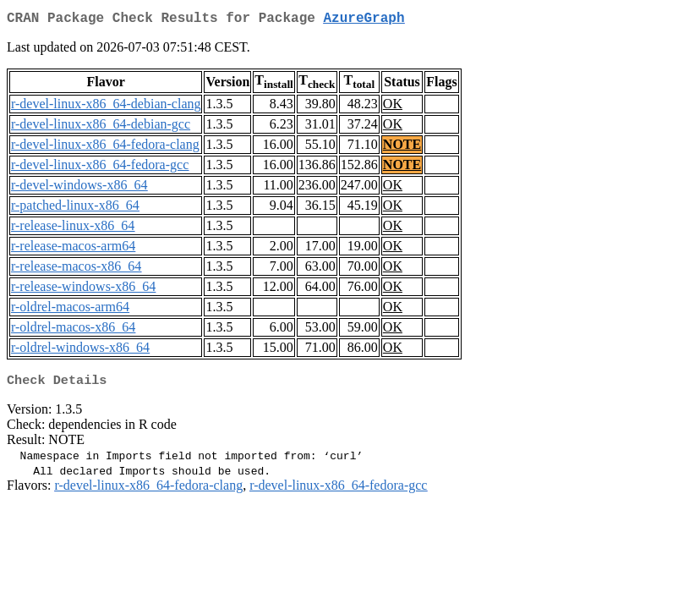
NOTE (402, 148)
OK (393, 107)
